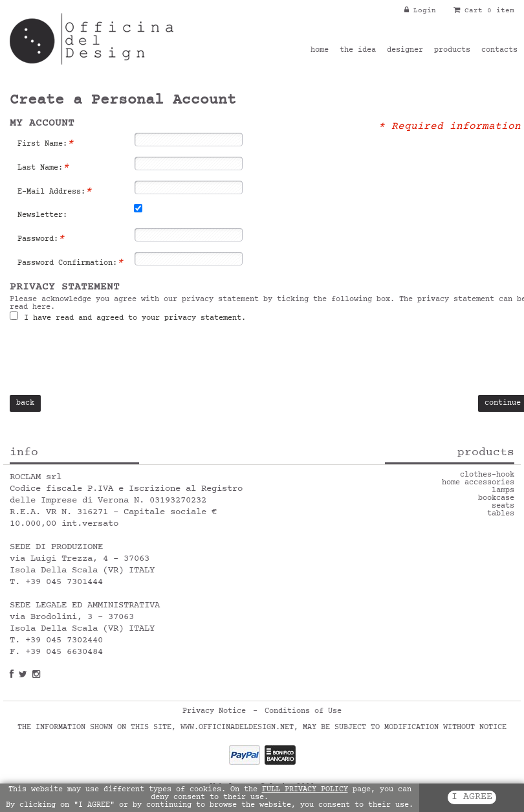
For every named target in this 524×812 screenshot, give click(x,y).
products (452, 51)
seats (503, 506)
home (320, 51)
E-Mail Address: (55, 192)
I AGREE (472, 797)
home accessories (478, 483)
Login (420, 11)
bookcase (496, 499)
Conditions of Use (303, 712)
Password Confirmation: (71, 263)
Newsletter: (42, 216)
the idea (358, 51)
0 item (501, 11)
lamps (503, 491)
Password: (41, 239)
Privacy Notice (214, 712)
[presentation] (108, 362)
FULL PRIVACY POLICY (305, 790)
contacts (499, 51)
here (41, 308)
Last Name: (43, 168)
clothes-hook (487, 475)
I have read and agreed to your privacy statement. (133, 319)
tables (501, 514)
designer (405, 51)
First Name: (46, 144)
